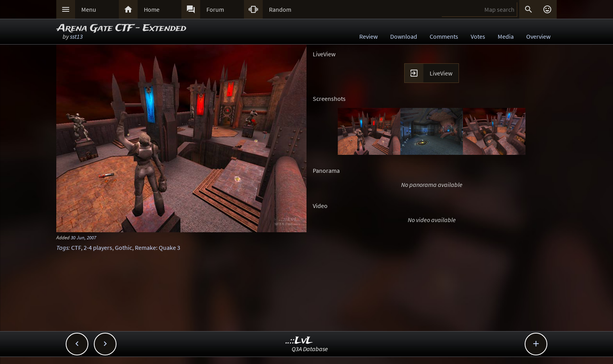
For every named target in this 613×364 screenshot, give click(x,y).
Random (280, 9)
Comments (444, 36)
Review (368, 36)
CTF (76, 247)
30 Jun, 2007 (83, 237)
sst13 (76, 36)
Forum (215, 9)
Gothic (124, 247)
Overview (538, 36)
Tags (62, 247)
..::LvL (299, 341)
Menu (89, 9)
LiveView (441, 73)
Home (152, 9)
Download (404, 36)
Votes (478, 36)
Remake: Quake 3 (158, 247)
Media (506, 36)
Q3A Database (310, 349)
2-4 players (98, 247)
